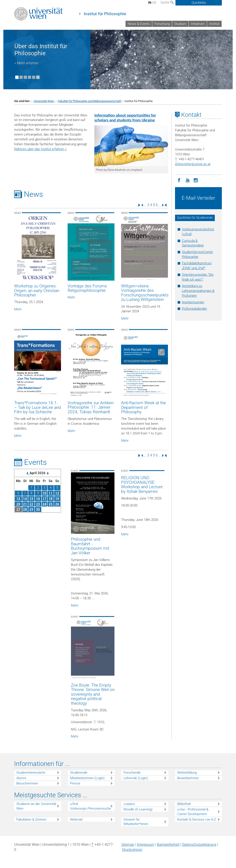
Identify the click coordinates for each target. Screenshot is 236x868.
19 (57, 499)
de (152, 3)
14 (25, 499)
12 (57, 493)
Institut (214, 24)
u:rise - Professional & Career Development (193, 812)
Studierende (79, 773)
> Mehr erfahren (27, 63)
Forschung (162, 24)
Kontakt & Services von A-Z (197, 820)
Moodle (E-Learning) (138, 809)
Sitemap (128, 845)
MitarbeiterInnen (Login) (87, 778)
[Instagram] (196, 180)
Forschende (132, 773)
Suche (167, 2)
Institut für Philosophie (105, 14)
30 (38, 509)
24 (44, 504)
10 (44, 493)
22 (31, 504)
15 (31, 499)
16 (38, 499)
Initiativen (198, 24)
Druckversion (132, 850)
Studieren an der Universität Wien (36, 806)
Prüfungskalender (194, 309)
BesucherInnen (27, 783)
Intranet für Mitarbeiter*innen (136, 822)
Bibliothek (184, 804)
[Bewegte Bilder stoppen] (38, 77)
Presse (75, 783)
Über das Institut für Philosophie (41, 50)
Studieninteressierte (31, 773)
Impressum (146, 845)
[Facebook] (179, 180)
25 (51, 504)
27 (18, 509)
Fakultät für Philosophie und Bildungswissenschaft (89, 101)
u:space (129, 804)
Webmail (76, 820)
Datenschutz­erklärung (199, 845)
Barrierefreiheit (168, 845)
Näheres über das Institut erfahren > (40, 149)
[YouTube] (188, 180)
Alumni (21, 778)
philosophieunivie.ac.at (193, 164)
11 (51, 493)
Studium (180, 24)
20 (18, 504)
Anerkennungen (193, 302)
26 (57, 504)
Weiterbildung (187, 773)
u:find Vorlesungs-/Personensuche (90, 806)
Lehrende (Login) (136, 778)
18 (51, 499)
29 (31, 509)
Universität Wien (44, 101)
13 (18, 499)
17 (44, 499)
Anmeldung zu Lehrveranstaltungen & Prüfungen (198, 291)
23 (38, 504)
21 (25, 504)
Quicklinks (199, 3)
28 (25, 509)
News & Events (139, 24)
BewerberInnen (188, 778)
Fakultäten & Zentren (31, 820)
